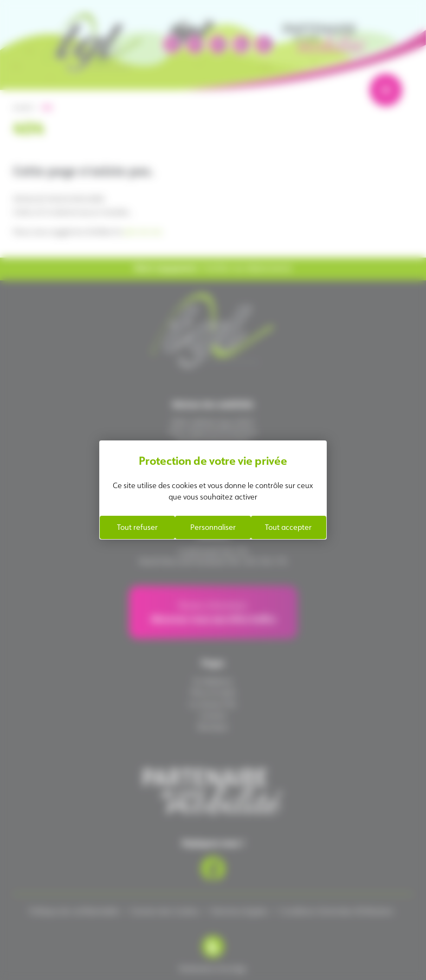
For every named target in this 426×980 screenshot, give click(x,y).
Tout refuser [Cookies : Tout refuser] (137, 527)
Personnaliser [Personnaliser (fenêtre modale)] (213, 527)
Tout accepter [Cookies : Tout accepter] (288, 527)
